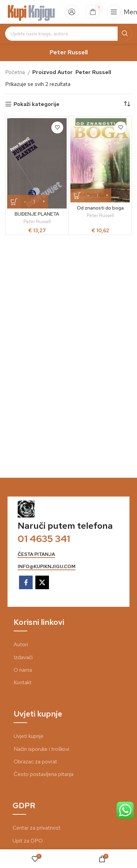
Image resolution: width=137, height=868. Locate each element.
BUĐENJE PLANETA (37, 214)
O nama (23, 670)
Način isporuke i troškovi (41, 749)
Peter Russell (37, 221)
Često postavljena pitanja (44, 774)
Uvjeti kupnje (29, 736)
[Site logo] (31, 11)
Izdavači (23, 657)
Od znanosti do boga (100, 208)
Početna (16, 72)
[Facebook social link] (26, 582)
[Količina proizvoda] (34, 202)
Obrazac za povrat (35, 762)
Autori (21, 644)
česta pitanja (36, 554)
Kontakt (23, 682)
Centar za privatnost (37, 828)
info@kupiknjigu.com (47, 567)
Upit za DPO (28, 841)
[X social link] (42, 582)
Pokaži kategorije (37, 104)
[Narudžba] (127, 104)
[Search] (68, 34)
